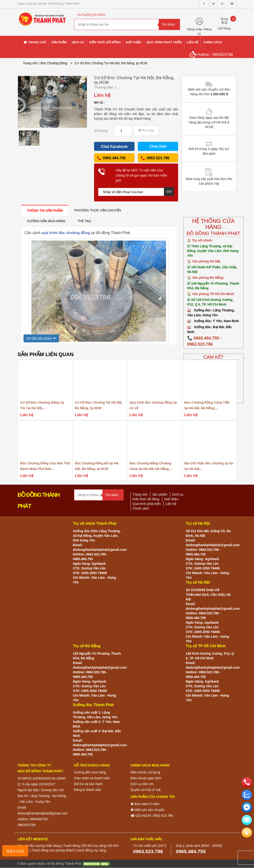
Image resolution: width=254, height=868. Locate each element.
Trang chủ (30, 63)
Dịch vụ (178, 494)
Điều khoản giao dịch (146, 778)
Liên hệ (171, 504)
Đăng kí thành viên (88, 790)
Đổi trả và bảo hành (88, 784)
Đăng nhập (194, 29)
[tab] (45, 210)
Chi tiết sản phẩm (39, 338)
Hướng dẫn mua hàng (90, 772)
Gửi (169, 191)
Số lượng (101, 131)
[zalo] (247, 795)
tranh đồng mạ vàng (92, 850)
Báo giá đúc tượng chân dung (39, 846)
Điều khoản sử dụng (145, 772)
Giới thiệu (171, 499)
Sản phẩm (160, 494)
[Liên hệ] (247, 833)
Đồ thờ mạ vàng (94, 846)
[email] (247, 807)
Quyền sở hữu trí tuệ (146, 790)
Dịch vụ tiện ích (142, 784)
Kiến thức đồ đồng (146, 499)
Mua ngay (146, 130)
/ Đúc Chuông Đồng (53, 63)
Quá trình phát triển (147, 504)
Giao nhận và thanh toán (92, 778)
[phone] (247, 782)
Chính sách (141, 508)
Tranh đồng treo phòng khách (53, 850)
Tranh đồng (71, 846)
